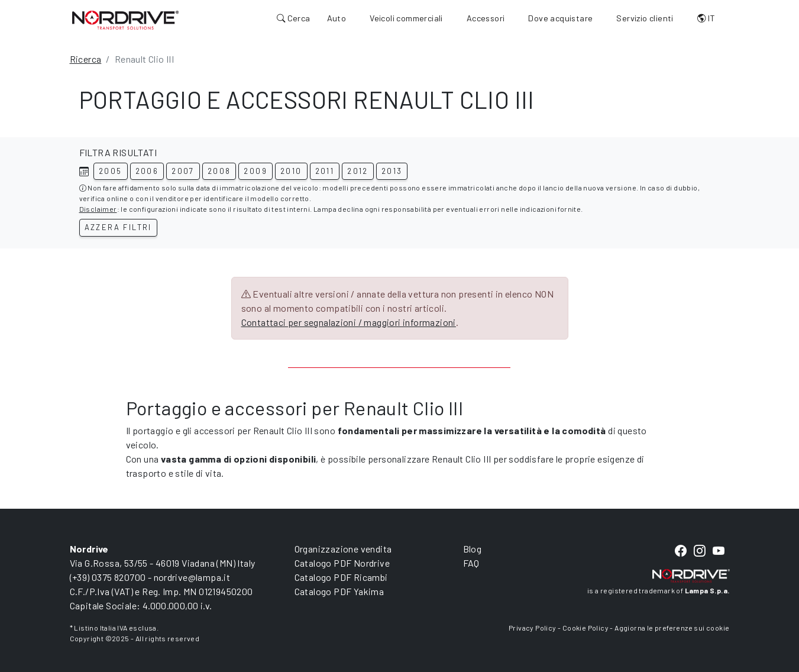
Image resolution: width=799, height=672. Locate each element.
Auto (337, 18)
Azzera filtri (118, 227)
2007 (183, 171)
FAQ (471, 563)
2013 (392, 171)
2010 (291, 171)
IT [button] (706, 18)
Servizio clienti (645, 18)
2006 (147, 171)
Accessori (486, 18)
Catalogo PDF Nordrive (342, 563)
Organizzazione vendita (343, 549)
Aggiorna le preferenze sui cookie (672, 628)
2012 (358, 171)
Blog (473, 549)
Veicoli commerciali (406, 18)
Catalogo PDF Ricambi (341, 577)
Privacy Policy (533, 628)
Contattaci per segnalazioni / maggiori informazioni (349, 322)
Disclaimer (98, 209)
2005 (111, 171)
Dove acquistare (560, 18)
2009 (255, 171)
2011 (325, 171)
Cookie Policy (585, 628)
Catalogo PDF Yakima (339, 591)
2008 (219, 171)
